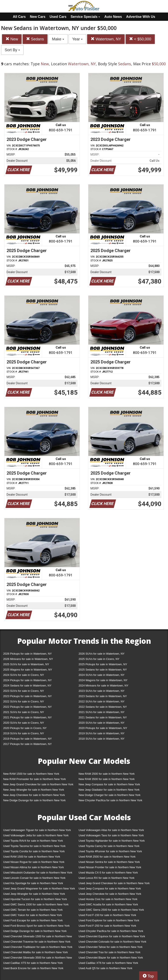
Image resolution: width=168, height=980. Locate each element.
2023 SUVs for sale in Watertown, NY (102, 691)
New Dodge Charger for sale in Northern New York (109, 795)
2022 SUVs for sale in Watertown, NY (102, 701)
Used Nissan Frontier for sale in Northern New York (110, 867)
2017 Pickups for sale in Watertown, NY (28, 744)
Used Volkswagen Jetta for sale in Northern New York (36, 835)
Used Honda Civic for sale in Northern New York (108, 899)
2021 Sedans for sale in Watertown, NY (103, 717)
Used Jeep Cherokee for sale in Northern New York (110, 894)
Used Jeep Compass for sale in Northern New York (110, 889)
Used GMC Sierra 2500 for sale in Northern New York (111, 910)
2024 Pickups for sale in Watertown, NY (28, 680)
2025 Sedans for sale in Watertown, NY (103, 670)
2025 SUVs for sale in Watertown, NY (26, 664)
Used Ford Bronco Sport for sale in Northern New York (36, 926)
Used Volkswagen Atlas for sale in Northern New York (111, 830)
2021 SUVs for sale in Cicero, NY (24, 712)
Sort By (12, 50)
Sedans (35, 39)
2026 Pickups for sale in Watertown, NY (28, 654)
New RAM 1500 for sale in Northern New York (31, 774)
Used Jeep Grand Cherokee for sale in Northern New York (114, 883)
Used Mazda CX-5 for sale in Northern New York (108, 873)
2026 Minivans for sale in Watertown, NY (28, 659)
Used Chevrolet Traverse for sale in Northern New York (37, 942)
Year (77, 39)
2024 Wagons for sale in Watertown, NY (103, 680)
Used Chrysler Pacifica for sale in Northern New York (111, 931)
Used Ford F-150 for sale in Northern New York (107, 915)
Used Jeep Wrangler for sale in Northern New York (34, 894)
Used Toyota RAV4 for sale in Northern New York (33, 841)
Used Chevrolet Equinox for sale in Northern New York (112, 936)
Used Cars (58, 17)
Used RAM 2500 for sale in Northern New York (107, 857)
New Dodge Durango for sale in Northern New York (34, 800)
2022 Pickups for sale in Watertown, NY (28, 707)
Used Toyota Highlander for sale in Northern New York (112, 841)
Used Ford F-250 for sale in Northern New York (107, 926)
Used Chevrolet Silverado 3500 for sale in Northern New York (38, 958)
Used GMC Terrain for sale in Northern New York (33, 910)
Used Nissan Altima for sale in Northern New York (33, 867)
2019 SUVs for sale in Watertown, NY (102, 733)
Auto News (113, 17)
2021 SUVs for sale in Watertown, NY (102, 712)
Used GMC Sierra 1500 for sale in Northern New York (36, 904)
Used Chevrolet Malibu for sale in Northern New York (35, 952)
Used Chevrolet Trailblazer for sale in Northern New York (38, 947)
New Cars (38, 17)
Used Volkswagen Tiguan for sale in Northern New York (37, 830)
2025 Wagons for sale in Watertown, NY (28, 670)
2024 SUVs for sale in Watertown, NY (102, 675)
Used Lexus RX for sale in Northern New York (107, 878)
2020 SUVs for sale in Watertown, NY (102, 723)
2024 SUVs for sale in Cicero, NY (24, 675)
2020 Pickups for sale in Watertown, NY (103, 728)
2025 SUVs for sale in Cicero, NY (99, 659)
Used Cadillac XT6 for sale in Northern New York (108, 963)
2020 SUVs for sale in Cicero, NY (24, 723)
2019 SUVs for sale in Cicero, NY (24, 733)
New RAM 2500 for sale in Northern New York (107, 774)
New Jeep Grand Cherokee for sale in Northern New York (38, 784)
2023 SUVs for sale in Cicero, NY (24, 691)
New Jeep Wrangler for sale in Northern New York (34, 790)
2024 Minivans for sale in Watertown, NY (103, 686)
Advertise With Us (141, 17)
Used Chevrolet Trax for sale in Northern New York (109, 952)
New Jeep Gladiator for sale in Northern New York (109, 790)
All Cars (19, 17)
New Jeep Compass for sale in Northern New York (109, 784)
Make (58, 39)
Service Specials (85, 17)
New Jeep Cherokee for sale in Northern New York (34, 795)
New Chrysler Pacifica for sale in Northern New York (110, 800)
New (12, 39)
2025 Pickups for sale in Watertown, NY (103, 664)
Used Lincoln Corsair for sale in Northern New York (34, 878)
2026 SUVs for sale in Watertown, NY (102, 654)
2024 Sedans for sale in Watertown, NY (27, 686)
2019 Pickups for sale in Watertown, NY (28, 739)
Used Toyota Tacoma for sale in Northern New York (34, 846)
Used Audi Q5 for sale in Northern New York (105, 968)
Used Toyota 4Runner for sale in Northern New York (110, 851)
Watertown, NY (106, 39)
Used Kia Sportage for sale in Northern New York (33, 883)
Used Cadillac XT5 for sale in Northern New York (33, 963)
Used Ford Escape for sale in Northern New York (33, 920)
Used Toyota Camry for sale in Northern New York (109, 846)
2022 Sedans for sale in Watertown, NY (103, 707)
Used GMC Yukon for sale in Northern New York (33, 915)
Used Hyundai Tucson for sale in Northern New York (35, 899)
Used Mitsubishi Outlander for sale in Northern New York (38, 873)
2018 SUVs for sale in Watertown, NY (102, 739)
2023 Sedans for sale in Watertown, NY (103, 696)
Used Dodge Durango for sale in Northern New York (35, 931)
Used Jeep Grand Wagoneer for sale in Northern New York (39, 889)
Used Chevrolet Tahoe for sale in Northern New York (111, 947)
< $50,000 (140, 39)
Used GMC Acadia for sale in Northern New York (108, 904)
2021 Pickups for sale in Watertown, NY (28, 717)
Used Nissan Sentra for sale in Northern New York (109, 862)
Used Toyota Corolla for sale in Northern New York (34, 851)
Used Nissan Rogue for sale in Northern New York (34, 862)
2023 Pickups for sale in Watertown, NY (28, 696)
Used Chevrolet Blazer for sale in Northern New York (111, 958)
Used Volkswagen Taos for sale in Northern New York (111, 835)
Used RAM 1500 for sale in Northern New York (32, 857)
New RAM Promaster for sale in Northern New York (35, 779)
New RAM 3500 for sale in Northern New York (107, 779)
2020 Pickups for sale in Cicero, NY (25, 728)
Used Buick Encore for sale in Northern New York (33, 968)
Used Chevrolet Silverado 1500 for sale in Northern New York (38, 937)
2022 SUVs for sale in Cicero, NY (24, 701)
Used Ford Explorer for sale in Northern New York (109, 920)
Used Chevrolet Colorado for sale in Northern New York (112, 942)
